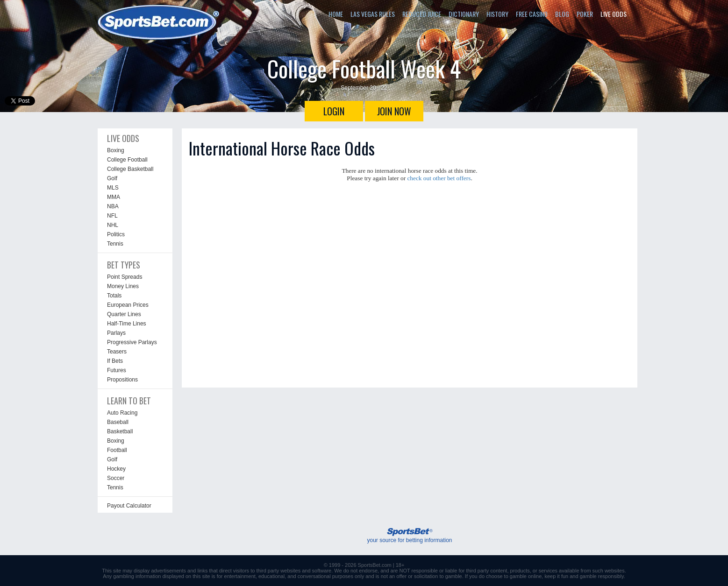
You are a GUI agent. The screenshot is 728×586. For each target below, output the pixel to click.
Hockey (116, 469)
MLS (113, 188)
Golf (112, 178)
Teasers (117, 352)
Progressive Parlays (132, 342)
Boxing (116, 150)
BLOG (562, 14)
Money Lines (123, 286)
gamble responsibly (602, 576)
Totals (114, 296)
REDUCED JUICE (422, 14)
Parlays (116, 333)
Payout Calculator (129, 506)
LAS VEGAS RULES (373, 14)
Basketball (120, 431)
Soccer (116, 478)
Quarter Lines (124, 314)
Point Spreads (125, 277)
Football (117, 450)
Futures (117, 370)
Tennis (115, 244)
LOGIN (334, 111)
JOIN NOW (394, 111)
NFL (112, 216)
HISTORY (497, 14)
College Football (127, 160)
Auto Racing (122, 413)
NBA (113, 206)
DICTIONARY (464, 14)
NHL (113, 225)
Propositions (122, 380)
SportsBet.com (375, 565)
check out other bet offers (439, 178)
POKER (585, 14)
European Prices (128, 305)
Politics (116, 234)
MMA (114, 197)
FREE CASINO (532, 14)
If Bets (115, 361)
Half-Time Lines (127, 324)
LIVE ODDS (614, 14)
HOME (336, 14)
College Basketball (130, 169)
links (202, 571)
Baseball (118, 422)
